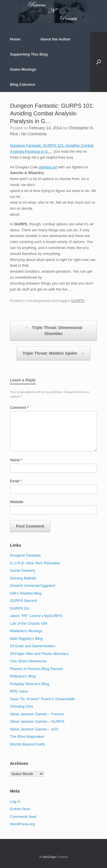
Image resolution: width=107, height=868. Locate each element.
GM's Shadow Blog (26, 593)
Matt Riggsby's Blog (26, 639)
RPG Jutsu (19, 691)
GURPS (78, 301)
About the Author (55, 39)
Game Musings (23, 69)
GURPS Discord (23, 601)
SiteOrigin (50, 857)
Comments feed (23, 817)
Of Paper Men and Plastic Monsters (39, 654)
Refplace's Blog (23, 676)
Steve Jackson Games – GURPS (37, 721)
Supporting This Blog (29, 54)
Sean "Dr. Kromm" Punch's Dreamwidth (43, 699)
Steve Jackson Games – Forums (37, 714)
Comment (19, 408)
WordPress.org (22, 824)
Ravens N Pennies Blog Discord (36, 669)
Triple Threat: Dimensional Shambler (53, 330)
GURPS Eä (19, 608)
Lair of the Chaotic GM (29, 623)
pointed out (48, 167)
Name (16, 460)
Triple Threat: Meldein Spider (53, 353)
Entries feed (20, 809)
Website (17, 502)
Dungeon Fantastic (26, 555)
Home (15, 39)
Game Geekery (23, 570)
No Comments (34, 134)
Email (16, 481)
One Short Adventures (28, 661)
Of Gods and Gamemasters (33, 646)
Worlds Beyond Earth (28, 744)
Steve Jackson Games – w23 (34, 729)
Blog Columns (23, 84)
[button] (99, 62)
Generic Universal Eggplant (33, 586)
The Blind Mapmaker (27, 737)
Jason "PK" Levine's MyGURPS (36, 616)
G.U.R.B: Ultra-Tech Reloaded (35, 563)
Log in (15, 801)
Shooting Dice (22, 706)
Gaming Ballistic (23, 578)
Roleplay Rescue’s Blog (30, 684)
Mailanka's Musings (26, 631)
